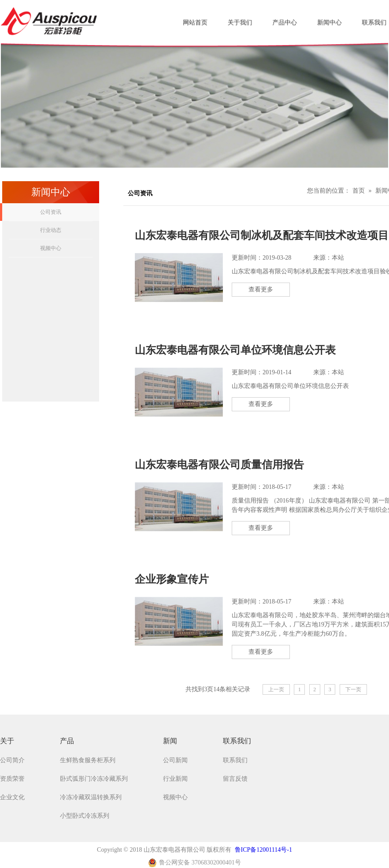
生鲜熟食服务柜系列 (88, 760)
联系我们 (235, 760)
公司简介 (12, 760)
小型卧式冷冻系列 (85, 816)
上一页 (276, 689)
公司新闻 (175, 760)
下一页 (353, 689)
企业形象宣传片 (172, 579)
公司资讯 (51, 212)
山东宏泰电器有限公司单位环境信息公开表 (235, 350)
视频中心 (51, 248)
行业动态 (51, 230)
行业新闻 (175, 779)
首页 (359, 191)
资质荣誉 (12, 779)
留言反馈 (235, 779)
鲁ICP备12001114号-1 (263, 850)
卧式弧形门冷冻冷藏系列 (94, 779)
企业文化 (12, 797)
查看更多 (261, 289)
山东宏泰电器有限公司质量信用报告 (219, 465)
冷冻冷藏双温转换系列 (91, 797)
